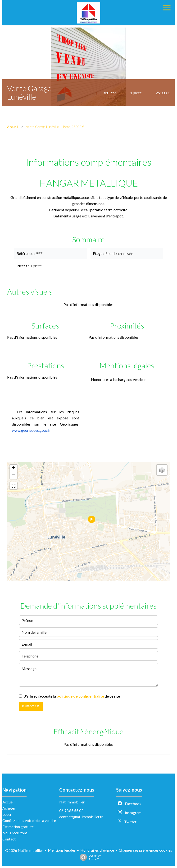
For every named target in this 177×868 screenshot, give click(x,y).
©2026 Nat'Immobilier (24, 850)
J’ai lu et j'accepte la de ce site (72, 696)
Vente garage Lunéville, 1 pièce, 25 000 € (55, 127)
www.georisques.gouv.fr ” (32, 430)
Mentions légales (62, 850)
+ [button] (14, 468)
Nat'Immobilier (72, 802)
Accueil (13, 127)
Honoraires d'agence (97, 850)
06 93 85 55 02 (71, 810)
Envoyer (31, 706)
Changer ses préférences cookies (145, 850)
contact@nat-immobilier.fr (81, 817)
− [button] (14, 475)
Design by (89, 857)
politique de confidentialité (80, 696)
